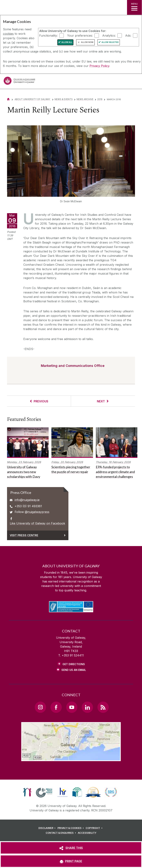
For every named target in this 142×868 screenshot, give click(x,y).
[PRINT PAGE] (71, 861)
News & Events (64, 99)
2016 (100, 99)
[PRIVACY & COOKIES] (71, 828)
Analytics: (109, 35)
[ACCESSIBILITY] (87, 833)
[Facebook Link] (56, 707)
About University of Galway (33, 99)
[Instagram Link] (40, 707)
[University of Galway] (19, 82)
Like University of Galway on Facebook (37, 523)
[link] (27, 792)
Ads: (128, 35)
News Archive (85, 99)
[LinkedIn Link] (87, 707)
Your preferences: (80, 35)
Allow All (67, 42)
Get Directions (74, 664)
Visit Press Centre (24, 535)
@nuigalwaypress (37, 512)
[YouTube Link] (72, 707)
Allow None (87, 42)
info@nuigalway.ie (27, 500)
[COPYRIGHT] (95, 828)
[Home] (8, 99)
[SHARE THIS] (71, 848)
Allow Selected (110, 42)
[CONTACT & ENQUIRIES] (61, 833)
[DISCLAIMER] (48, 828)
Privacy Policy (99, 66)
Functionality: (48, 35)
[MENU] (134, 7)
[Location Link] (71, 758)
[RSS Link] (103, 707)
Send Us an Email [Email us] (74, 670)
